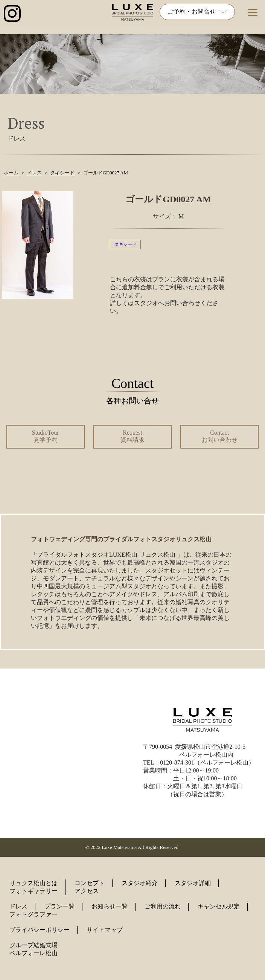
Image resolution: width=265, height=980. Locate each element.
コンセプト (90, 883)
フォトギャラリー (34, 891)
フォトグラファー (34, 914)
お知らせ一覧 (110, 906)
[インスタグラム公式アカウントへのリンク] (12, 14)
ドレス (18, 906)
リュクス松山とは (34, 883)
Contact (219, 436)
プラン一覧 (59, 906)
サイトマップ (105, 930)
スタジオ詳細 (193, 883)
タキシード (125, 244)
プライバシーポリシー (40, 930)
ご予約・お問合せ (197, 11)
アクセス (87, 891)
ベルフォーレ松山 (34, 953)
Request (132, 436)
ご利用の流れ (163, 906)
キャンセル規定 (219, 906)
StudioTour (46, 436)
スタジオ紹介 (140, 883)
